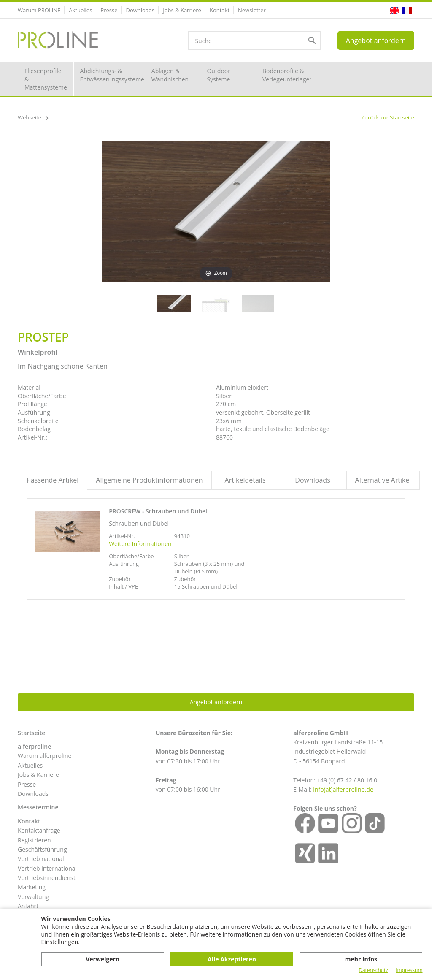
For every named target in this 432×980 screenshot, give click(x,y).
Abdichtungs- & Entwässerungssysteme (112, 75)
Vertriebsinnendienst (47, 878)
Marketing (32, 887)
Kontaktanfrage (39, 830)
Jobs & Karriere (182, 10)
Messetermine (38, 807)
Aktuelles (80, 10)
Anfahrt (28, 906)
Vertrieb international (47, 868)
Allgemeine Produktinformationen (149, 480)
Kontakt (220, 10)
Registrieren (34, 840)
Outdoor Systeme (219, 75)
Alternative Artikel (383, 480)
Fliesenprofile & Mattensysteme (46, 79)
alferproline (34, 746)
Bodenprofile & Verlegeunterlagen (287, 75)
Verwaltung (33, 897)
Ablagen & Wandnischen (170, 75)
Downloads (140, 10)
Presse (109, 10)
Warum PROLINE (39, 10)
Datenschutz (373, 970)
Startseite (31, 733)
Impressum (409, 970)
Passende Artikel (53, 480)
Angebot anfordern (376, 41)
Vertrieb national (41, 859)
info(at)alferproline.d (341, 789)
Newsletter (252, 10)
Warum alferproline (45, 756)
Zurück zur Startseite (388, 117)
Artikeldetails (245, 480)
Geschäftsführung (42, 849)
